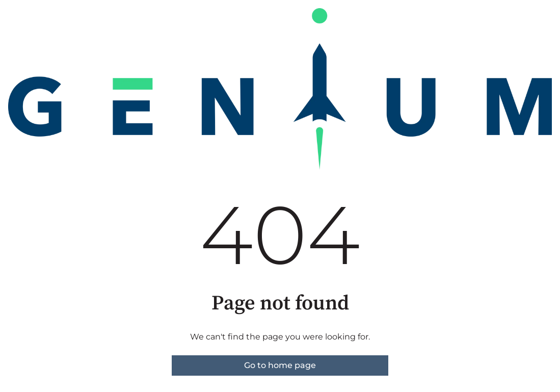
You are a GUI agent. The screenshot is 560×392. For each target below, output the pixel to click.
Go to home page (280, 365)
